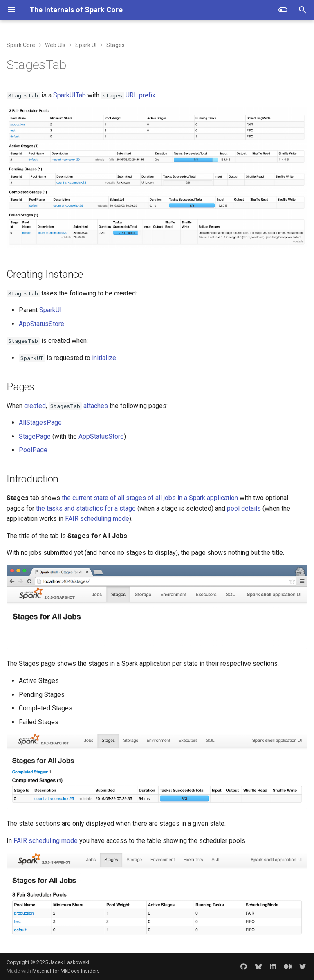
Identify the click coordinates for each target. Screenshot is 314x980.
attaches (96, 406)
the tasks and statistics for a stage (86, 508)
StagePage (35, 436)
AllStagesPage (40, 422)
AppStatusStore (41, 324)
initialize (104, 358)
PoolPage (33, 450)
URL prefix (140, 95)
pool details (244, 508)
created (35, 406)
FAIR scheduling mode (97, 519)
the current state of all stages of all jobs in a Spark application (150, 498)
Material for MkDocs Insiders (66, 971)
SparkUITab (70, 95)
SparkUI (50, 310)
